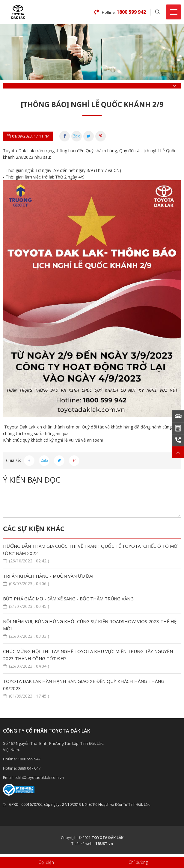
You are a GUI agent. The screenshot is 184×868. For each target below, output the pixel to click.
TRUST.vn (104, 844)
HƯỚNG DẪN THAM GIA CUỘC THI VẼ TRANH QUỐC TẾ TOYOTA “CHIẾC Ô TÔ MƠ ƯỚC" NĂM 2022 (92, 554)
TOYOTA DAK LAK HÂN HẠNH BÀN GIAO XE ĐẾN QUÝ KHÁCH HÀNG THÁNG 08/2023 (92, 689)
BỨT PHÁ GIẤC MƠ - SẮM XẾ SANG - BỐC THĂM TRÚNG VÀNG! (92, 603)
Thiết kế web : (83, 844)
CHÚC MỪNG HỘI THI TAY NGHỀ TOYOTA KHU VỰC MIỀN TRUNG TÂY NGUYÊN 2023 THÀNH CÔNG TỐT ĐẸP (92, 659)
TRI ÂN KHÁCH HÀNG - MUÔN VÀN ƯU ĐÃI (92, 580)
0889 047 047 (29, 768)
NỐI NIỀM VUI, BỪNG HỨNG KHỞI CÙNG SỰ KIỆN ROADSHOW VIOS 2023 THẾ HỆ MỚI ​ (92, 629)
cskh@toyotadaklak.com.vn (39, 777)
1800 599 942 (29, 759)
